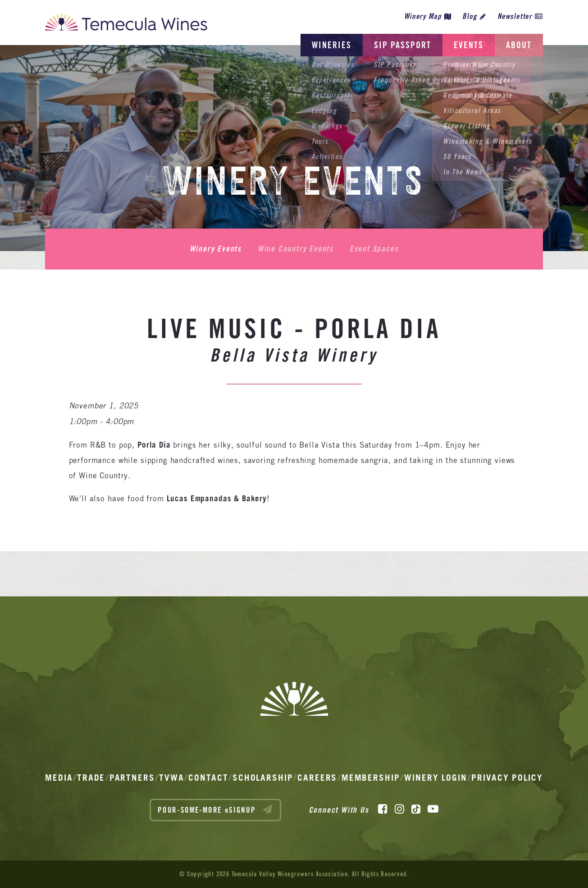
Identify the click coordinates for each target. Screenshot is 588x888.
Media (59, 778)
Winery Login (436, 778)
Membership (371, 778)
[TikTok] (416, 809)
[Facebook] (383, 809)
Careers (317, 778)
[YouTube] (433, 809)
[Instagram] (399, 809)
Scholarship (263, 778)
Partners (132, 778)
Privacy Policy (507, 778)
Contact (208, 778)
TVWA (172, 778)
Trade (91, 778)
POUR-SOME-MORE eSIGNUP (215, 810)
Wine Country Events (296, 249)
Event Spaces (374, 249)
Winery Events (216, 249)
